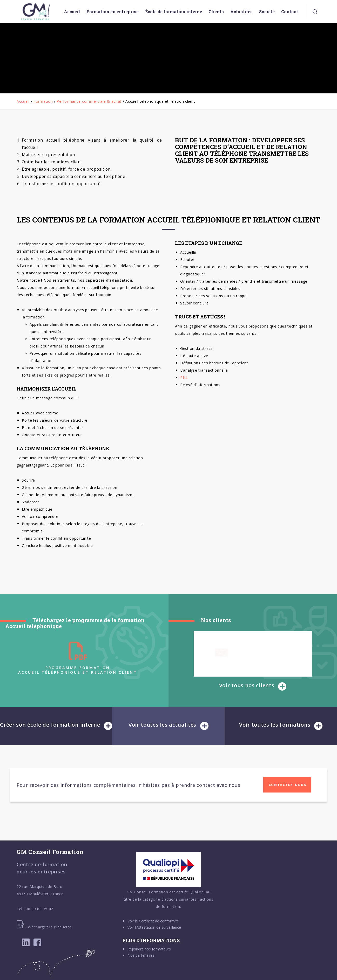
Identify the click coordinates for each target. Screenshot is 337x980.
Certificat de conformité (159, 921)
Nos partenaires (141, 955)
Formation (43, 101)
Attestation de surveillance (159, 927)
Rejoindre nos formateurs (149, 949)
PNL (184, 377)
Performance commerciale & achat (89, 101)
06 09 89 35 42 (39, 909)
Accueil (23, 101)
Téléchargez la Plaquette (44, 927)
